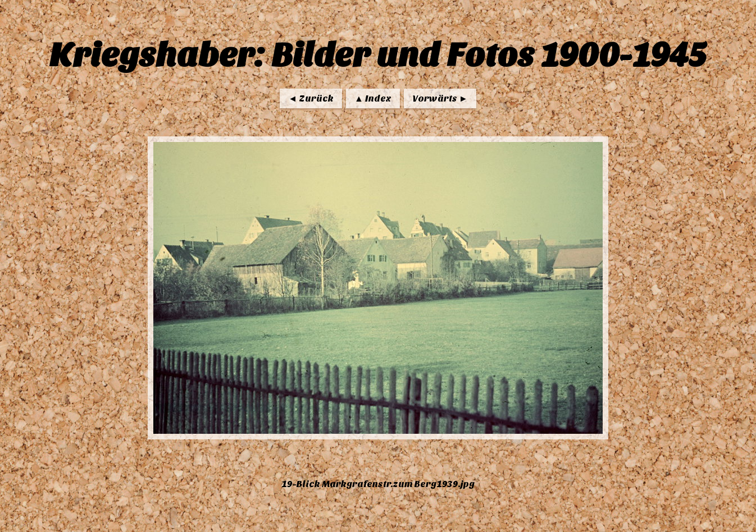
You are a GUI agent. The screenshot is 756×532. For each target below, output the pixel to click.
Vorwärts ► (440, 98)
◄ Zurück (311, 98)
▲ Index (373, 98)
